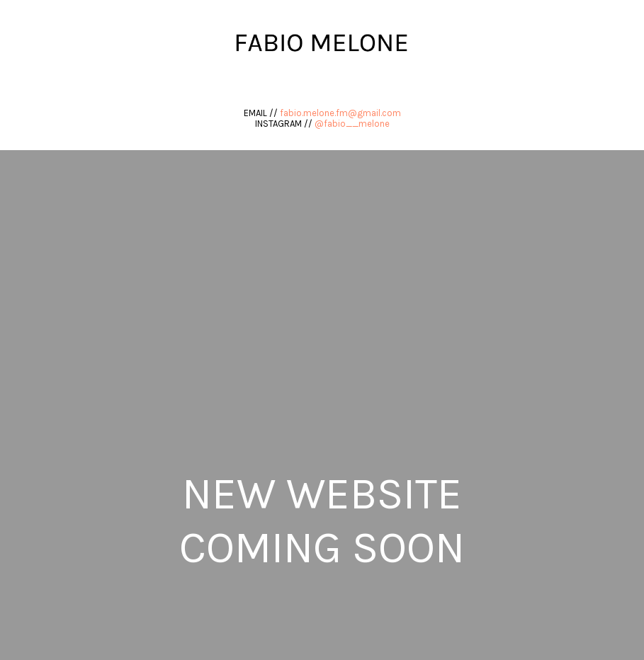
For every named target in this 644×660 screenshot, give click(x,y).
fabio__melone (357, 124)
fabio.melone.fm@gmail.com (340, 113)
